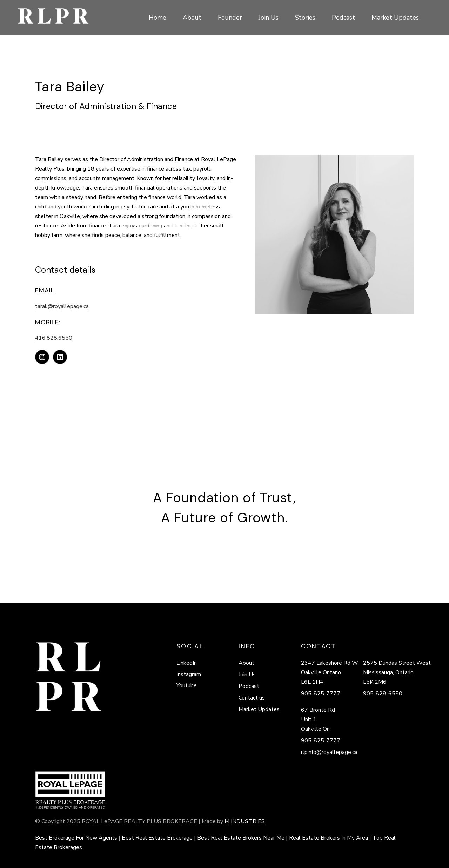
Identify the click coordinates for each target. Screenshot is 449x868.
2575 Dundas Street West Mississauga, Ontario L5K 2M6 (397, 672)
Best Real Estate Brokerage (157, 838)
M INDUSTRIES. (245, 821)
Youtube (187, 685)
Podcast (249, 686)
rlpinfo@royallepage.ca (329, 752)
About (246, 663)
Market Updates (259, 709)
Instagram (189, 674)
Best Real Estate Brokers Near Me (241, 838)
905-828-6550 (383, 694)
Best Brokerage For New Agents (76, 838)
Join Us (247, 675)
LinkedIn (187, 663)
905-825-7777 (321, 694)
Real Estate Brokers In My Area (329, 838)
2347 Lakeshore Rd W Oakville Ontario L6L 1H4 (330, 672)
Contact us (252, 698)
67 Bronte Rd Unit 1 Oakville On (318, 720)
